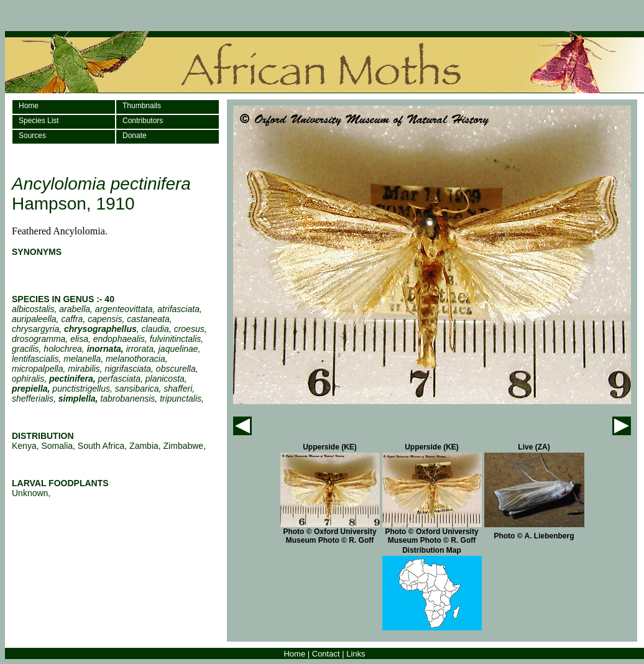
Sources (32, 136)
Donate (135, 136)
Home (29, 106)
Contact (326, 654)
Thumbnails (142, 106)
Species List (39, 121)
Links (356, 654)
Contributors (143, 121)
